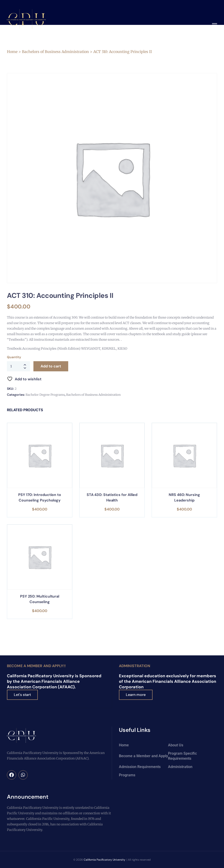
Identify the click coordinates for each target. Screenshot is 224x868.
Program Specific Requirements (182, 756)
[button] (215, 25)
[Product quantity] (18, 366)
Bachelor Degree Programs (45, 395)
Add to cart (51, 366)
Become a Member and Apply (143, 756)
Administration (135, 666)
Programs (127, 775)
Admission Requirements (140, 767)
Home (12, 52)
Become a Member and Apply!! (36, 666)
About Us (176, 745)
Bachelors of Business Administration (55, 52)
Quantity (14, 357)
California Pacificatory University (104, 859)
